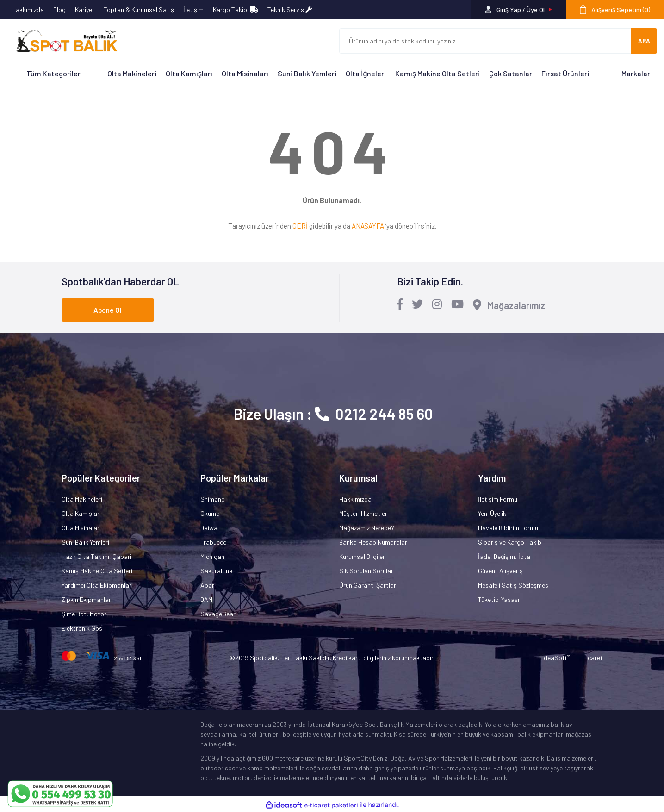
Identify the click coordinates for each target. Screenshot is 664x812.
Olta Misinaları (245, 73)
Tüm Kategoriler (53, 73)
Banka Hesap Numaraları (374, 542)
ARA (644, 41)
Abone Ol (108, 310)
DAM (206, 599)
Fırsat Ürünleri (565, 73)
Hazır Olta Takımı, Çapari (96, 556)
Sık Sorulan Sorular (366, 571)
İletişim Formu (498, 499)
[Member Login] (518, 9)
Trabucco (214, 542)
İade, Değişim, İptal (505, 556)
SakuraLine (216, 571)
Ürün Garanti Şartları (368, 585)
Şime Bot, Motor (84, 614)
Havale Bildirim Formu (508, 528)
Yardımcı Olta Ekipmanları (97, 585)
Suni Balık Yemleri (307, 73)
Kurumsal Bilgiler (362, 556)
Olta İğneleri (366, 73)
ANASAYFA (368, 226)
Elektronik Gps (82, 628)
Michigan (212, 556)
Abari (208, 585)
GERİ (300, 226)
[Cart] (615, 9)
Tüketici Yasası (499, 599)
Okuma (210, 513)
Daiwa (209, 528)
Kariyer (85, 9)
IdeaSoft (556, 658)
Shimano (213, 499)
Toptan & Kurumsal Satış (139, 9)
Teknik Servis (290, 9)
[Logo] (62, 41)
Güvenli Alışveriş (500, 571)
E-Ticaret (590, 658)
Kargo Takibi (236, 9)
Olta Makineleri (132, 73)
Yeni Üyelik (492, 513)
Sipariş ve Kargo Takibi (510, 542)
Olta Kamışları (189, 73)
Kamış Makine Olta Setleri (437, 73)
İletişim (193, 9)
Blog (59, 9)
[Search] (485, 41)
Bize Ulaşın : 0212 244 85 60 (333, 414)
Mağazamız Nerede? (367, 528)
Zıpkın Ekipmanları (87, 599)
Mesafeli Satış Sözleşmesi (514, 585)
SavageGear (218, 614)
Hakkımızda (28, 9)
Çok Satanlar (511, 73)
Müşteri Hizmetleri (364, 513)
